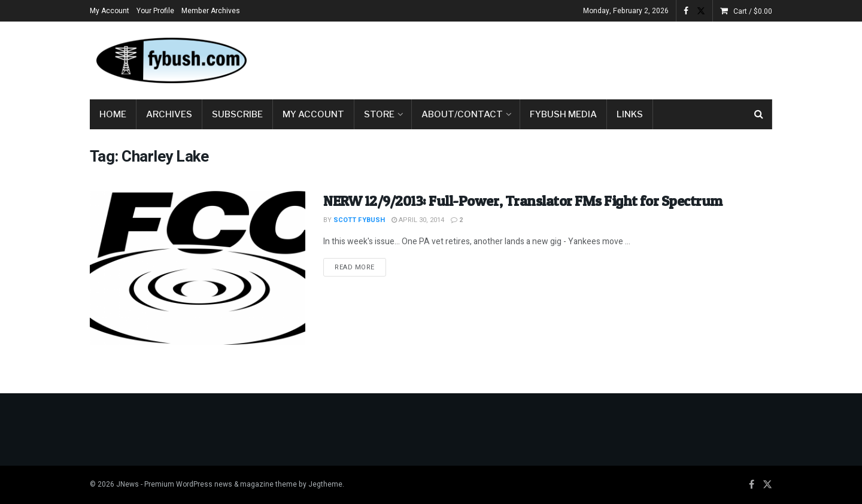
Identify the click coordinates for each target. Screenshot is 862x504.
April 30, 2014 (418, 220)
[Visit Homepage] (171, 60)
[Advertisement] (554, 58)
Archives (169, 114)
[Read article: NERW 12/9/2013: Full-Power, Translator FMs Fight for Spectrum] (198, 268)
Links (630, 114)
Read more (360, 267)
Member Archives (211, 11)
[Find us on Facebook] (752, 485)
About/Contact (462, 114)
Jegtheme (325, 484)
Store (379, 114)
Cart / (753, 11)
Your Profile (155, 11)
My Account (110, 11)
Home (113, 114)
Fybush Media (563, 114)
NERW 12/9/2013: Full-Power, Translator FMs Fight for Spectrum (523, 201)
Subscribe (237, 114)
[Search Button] (759, 114)
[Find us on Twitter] (767, 485)
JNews (128, 484)
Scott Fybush (359, 220)
